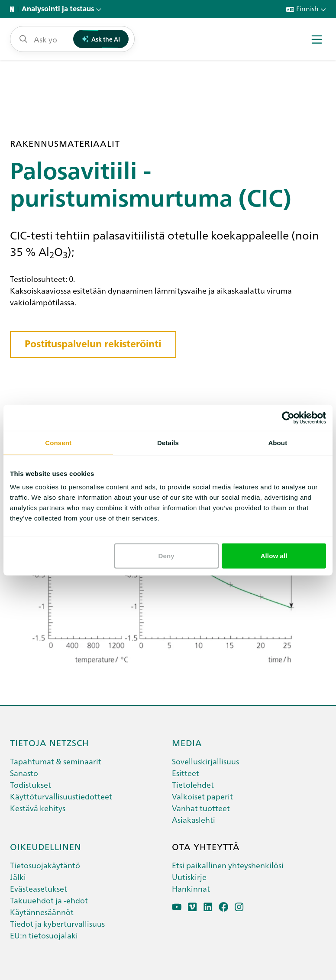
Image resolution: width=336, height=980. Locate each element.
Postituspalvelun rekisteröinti (93, 344)
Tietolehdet (193, 784)
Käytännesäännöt (42, 912)
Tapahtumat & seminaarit (56, 761)
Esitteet (186, 773)
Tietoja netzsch (50, 742)
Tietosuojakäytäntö (45, 865)
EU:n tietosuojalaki (44, 935)
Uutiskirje (189, 877)
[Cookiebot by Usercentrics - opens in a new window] (288, 417)
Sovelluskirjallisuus (205, 761)
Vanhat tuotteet (201, 808)
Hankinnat (191, 888)
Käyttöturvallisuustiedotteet (61, 796)
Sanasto (24, 773)
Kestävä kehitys (38, 808)
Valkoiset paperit (202, 796)
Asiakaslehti (194, 820)
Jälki (18, 877)
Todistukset (31, 784)
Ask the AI (101, 39)
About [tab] (278, 442)
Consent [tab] (58, 442)
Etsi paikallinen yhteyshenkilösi (228, 865)
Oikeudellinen (46, 846)
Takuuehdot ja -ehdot (49, 900)
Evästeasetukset (39, 888)
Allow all (274, 556)
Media (187, 742)
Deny (166, 556)
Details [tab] (168, 442)
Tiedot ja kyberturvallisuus (57, 923)
